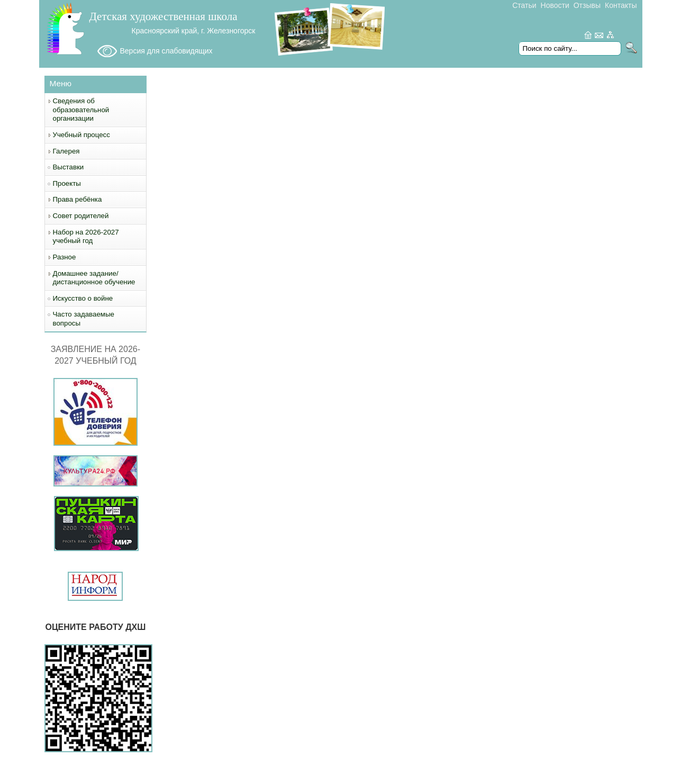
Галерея (66, 151)
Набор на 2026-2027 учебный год (86, 237)
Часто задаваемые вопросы (84, 319)
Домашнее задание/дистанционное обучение (94, 278)
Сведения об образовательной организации (81, 110)
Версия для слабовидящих (166, 51)
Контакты (621, 5)
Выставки (69, 167)
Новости (555, 5)
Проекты (67, 183)
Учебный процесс (81, 135)
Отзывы (587, 5)
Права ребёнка (78, 199)
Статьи (524, 5)
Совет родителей (81, 216)
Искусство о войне (83, 298)
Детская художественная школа (164, 16)
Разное (65, 257)
